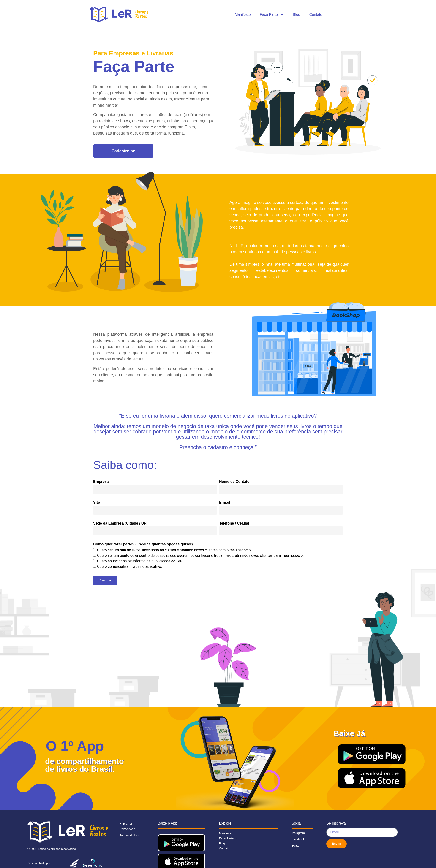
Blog (297, 15)
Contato (316, 15)
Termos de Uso (129, 835)
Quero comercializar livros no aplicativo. (129, 566)
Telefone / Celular (234, 523)
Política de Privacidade (127, 827)
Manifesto (243, 15)
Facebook (298, 839)
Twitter (296, 846)
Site (97, 503)
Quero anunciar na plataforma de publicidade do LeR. (140, 561)
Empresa (101, 482)
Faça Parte (272, 15)
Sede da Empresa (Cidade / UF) (120, 523)
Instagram (298, 833)
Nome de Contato (234, 482)
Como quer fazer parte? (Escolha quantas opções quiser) (143, 544)
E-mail (225, 503)
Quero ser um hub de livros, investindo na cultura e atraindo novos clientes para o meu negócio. (174, 550)
